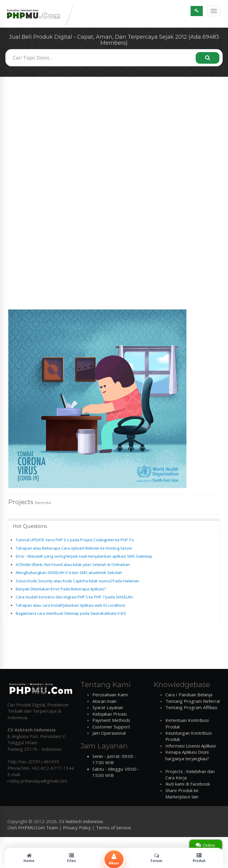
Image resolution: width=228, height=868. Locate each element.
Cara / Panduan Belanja (189, 695)
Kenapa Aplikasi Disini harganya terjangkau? (187, 755)
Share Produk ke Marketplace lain (182, 793)
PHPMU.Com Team (38, 828)
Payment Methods (111, 720)
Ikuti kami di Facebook (188, 784)
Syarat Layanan (108, 707)
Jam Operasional (109, 733)
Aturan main (104, 701)
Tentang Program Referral (193, 701)
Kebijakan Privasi (110, 714)
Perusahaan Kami (110, 695)
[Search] (208, 58)
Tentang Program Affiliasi (191, 707)
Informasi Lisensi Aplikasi (191, 746)
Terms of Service (113, 828)
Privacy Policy (77, 828)
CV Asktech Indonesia (81, 821)
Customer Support (111, 727)
